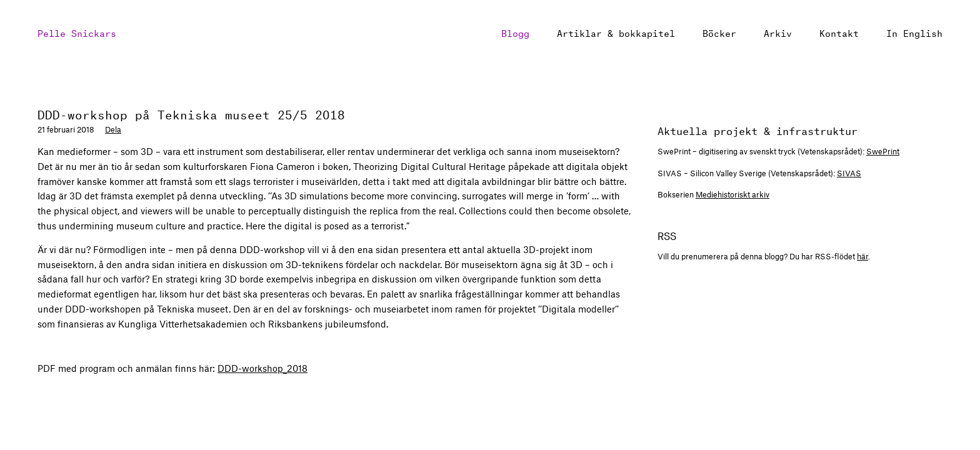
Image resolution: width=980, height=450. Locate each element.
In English (914, 32)
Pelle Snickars (77, 32)
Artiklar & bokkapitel (616, 32)
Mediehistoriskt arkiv (732, 194)
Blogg (515, 32)
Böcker (719, 32)
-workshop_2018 (262, 368)
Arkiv (778, 32)
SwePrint (883, 151)
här (862, 256)
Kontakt (839, 32)
